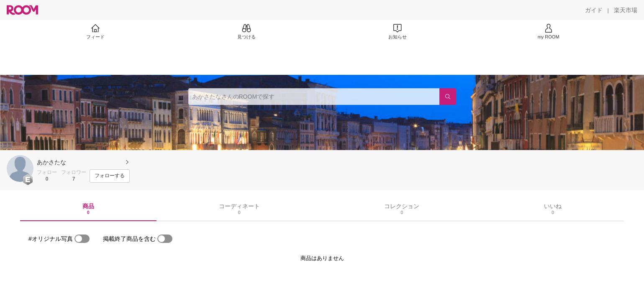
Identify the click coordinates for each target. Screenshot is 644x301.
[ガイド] (594, 10)
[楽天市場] (626, 10)
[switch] (82, 239)
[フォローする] (110, 176)
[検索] (448, 97)
